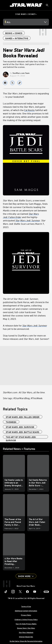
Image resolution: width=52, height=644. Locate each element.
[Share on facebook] (5, 83)
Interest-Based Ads (26, 637)
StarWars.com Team (21, 73)
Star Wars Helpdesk (26, 632)
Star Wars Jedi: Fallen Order (23, 417)
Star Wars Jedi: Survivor (20, 427)
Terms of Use (26, 606)
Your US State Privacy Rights (26, 624)
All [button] (9, 22)
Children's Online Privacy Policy (26, 619)
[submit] (47, 5)
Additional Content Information (26, 611)
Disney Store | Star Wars (26, 628)
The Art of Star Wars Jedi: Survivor (21, 437)
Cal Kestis (29, 110)
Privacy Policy (26, 615)
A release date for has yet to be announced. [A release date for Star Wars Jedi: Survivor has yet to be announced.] (25, 327)
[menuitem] (4, 5)
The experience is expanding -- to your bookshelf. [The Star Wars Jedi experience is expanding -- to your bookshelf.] (26, 95)
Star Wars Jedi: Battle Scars (22, 432)
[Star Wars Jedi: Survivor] (28, 220)
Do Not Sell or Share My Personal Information (26, 641)
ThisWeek (11, 422)
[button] (26, 576)
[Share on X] (12, 83)
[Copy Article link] (20, 83)
